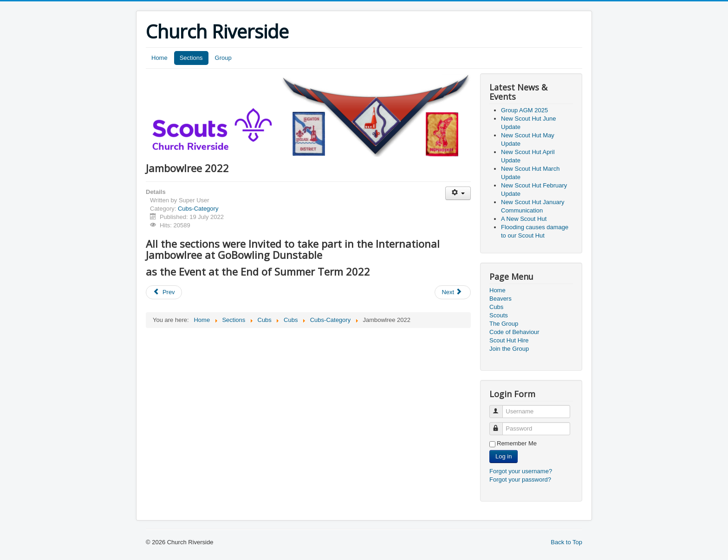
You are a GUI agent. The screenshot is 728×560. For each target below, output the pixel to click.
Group (223, 58)
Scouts (499, 315)
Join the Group (509, 349)
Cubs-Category (198, 209)
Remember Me (517, 443)
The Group (504, 324)
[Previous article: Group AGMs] (164, 292)
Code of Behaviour (514, 332)
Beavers (500, 299)
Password (500, 425)
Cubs (496, 307)
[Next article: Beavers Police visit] (453, 292)
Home (159, 58)
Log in (504, 456)
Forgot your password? (520, 480)
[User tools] (458, 193)
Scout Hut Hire (509, 340)
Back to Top (566, 542)
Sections (191, 58)
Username (500, 408)
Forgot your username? (521, 471)
